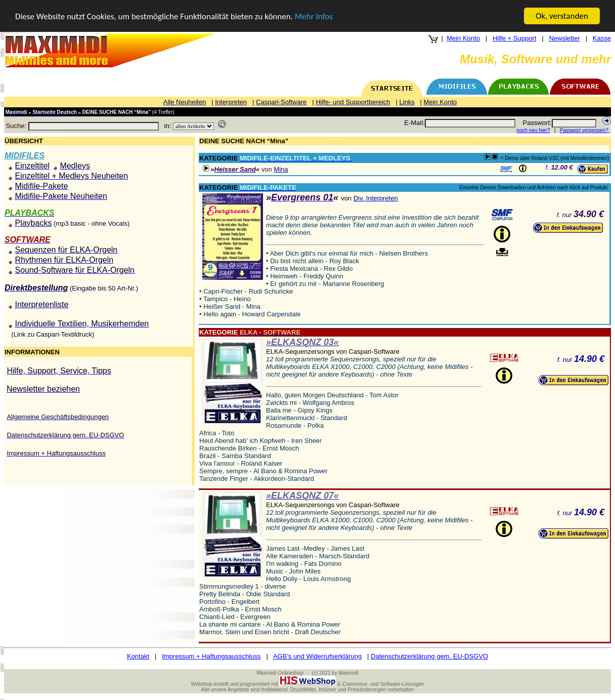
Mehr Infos (314, 16)
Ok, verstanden (562, 16)
